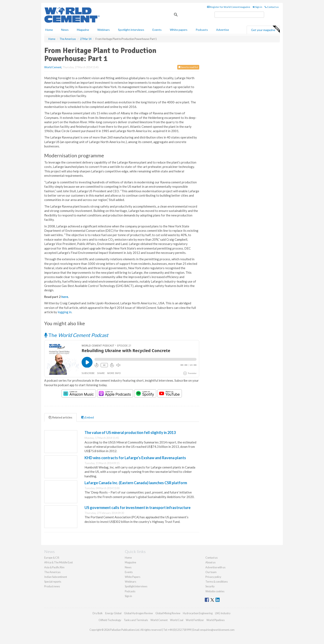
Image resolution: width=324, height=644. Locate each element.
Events (157, 30)
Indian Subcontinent (56, 577)
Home (49, 30)
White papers (179, 30)
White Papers (133, 577)
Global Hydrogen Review (138, 613)
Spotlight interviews (131, 30)
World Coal (177, 620)
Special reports (53, 582)
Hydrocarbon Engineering (198, 613)
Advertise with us (215, 567)
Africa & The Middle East (58, 562)
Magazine (83, 30)
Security (210, 586)
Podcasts (202, 30)
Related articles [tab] (60, 417)
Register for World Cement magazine (229, 7)
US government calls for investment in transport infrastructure (138, 508)
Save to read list (188, 67)
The (76, 335)
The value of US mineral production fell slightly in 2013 (130, 433)
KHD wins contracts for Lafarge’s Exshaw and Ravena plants (135, 458)
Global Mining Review (168, 613)
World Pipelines (216, 620)
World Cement (53, 67)
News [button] (65, 30)
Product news (52, 586)
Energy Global (113, 613)
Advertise (223, 30)
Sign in (257, 7)
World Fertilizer (195, 620)
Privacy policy (213, 577)
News (128, 567)
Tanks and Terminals (136, 620)
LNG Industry (223, 613)
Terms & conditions (217, 582)
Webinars (104, 30)
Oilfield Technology (110, 620)
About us (210, 562)
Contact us (272, 7)
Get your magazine (265, 29)
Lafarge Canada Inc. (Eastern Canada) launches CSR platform (136, 483)
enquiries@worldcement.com (217, 630)
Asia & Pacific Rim (54, 567)
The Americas (52, 572)
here (65, 297)
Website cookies (215, 591)
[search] (239, 15)
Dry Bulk (98, 613)
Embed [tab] (88, 417)
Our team (211, 572)
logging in (65, 312)
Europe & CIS (52, 558)
